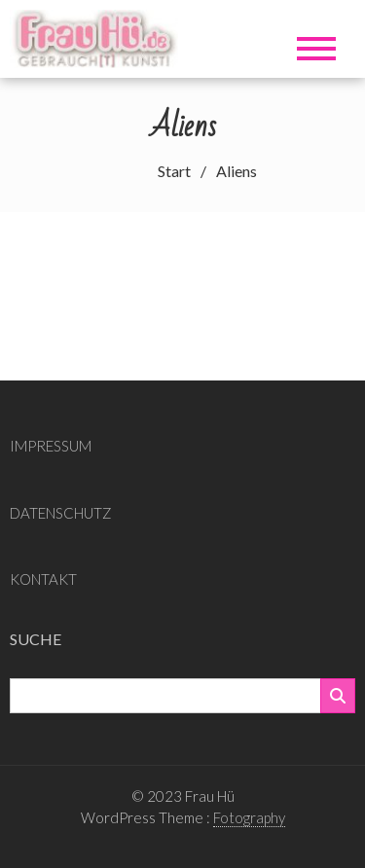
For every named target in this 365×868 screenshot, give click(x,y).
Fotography (249, 817)
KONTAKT (43, 579)
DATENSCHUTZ (61, 513)
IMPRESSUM (51, 446)
